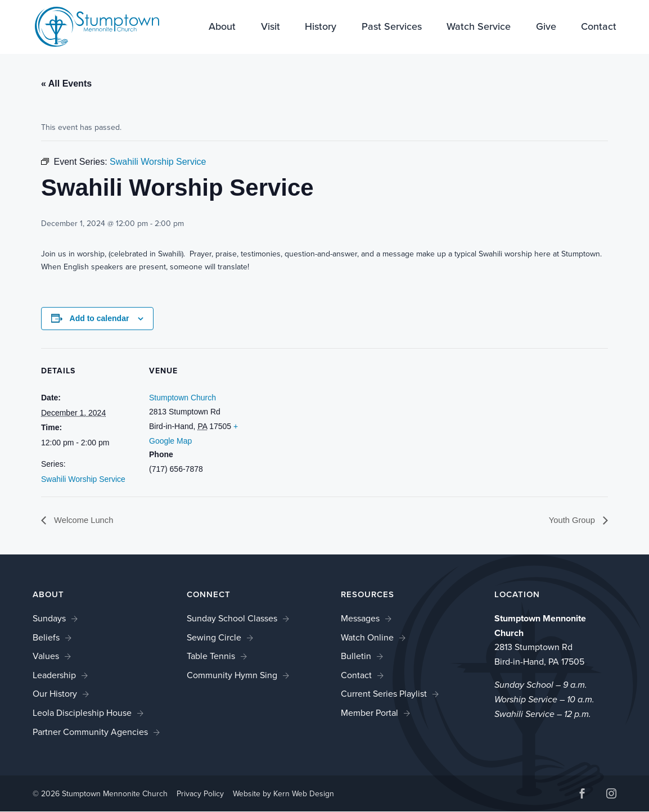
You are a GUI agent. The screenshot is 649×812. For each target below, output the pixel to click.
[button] (582, 795)
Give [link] (546, 28)
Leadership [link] (54, 676)
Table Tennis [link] (211, 657)
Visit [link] (271, 28)
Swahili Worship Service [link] (83, 479)
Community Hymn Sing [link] (232, 676)
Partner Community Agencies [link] (90, 732)
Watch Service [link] (479, 28)
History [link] (321, 28)
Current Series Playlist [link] (384, 694)
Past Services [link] (392, 28)
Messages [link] (360, 619)
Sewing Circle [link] (214, 638)
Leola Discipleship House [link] (82, 713)
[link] (90, 26)
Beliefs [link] (46, 638)
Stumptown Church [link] (182, 398)
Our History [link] (55, 694)
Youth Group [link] (571, 520)
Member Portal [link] (369, 713)
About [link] (222, 28)
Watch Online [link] (367, 638)
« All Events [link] (66, 84)
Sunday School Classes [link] (232, 619)
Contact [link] (599, 28)
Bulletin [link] (356, 657)
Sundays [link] (49, 619)
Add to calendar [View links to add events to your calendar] (100, 318)
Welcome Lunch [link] (85, 520)
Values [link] (46, 657)
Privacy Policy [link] (200, 794)
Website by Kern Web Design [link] (283, 794)
